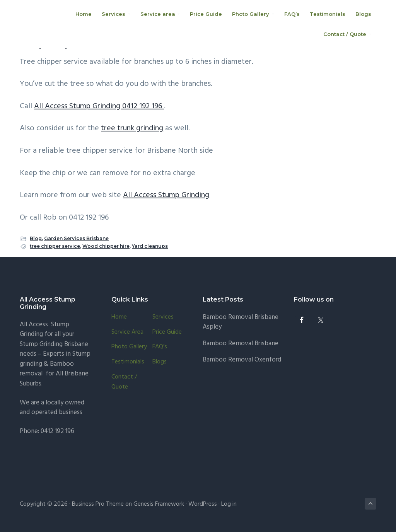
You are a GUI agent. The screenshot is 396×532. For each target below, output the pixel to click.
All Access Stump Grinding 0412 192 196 (99, 106)
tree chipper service (55, 246)
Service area (127, 332)
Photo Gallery (129, 347)
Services (163, 317)
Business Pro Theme (98, 504)
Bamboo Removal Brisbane (241, 344)
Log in (229, 504)
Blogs (160, 362)
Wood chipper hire (106, 246)
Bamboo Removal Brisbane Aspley (241, 322)
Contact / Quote (124, 382)
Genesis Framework (159, 504)
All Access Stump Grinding (166, 195)
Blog (36, 238)
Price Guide (167, 332)
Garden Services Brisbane (76, 238)
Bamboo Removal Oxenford (242, 360)
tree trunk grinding (132, 128)
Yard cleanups (150, 246)
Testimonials (128, 362)
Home (119, 317)
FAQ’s (160, 347)
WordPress (203, 504)
